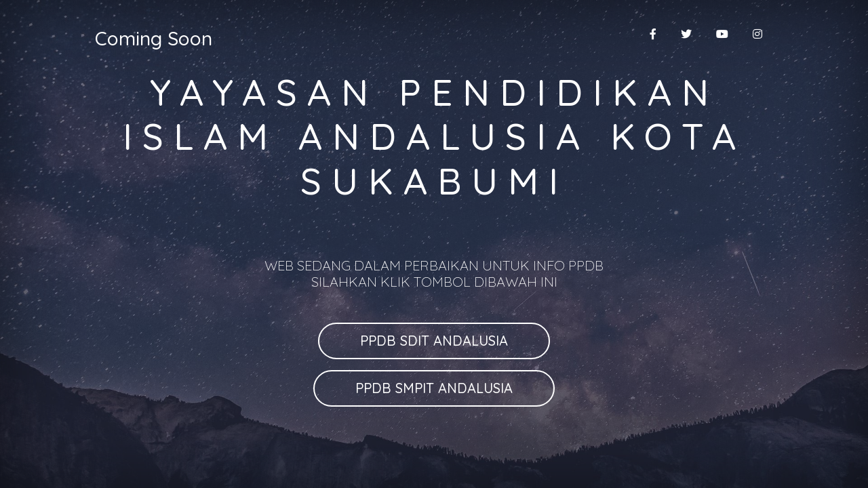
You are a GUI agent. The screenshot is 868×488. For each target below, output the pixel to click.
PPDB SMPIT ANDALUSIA (434, 388)
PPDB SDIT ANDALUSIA (434, 341)
